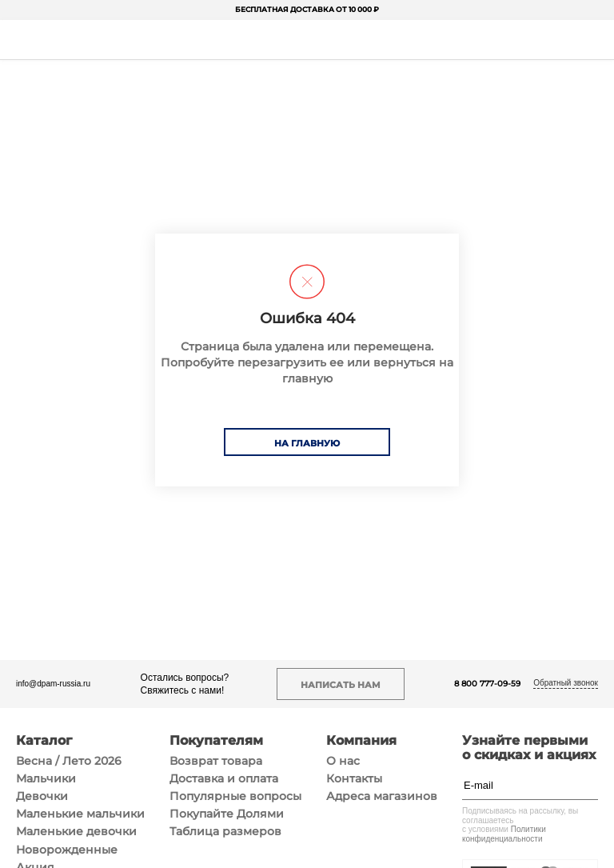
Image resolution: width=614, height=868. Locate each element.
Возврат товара (216, 761)
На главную (307, 443)
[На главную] (305, 40)
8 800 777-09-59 (487, 684)
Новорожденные (67, 850)
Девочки (42, 796)
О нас (343, 761)
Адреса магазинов (382, 796)
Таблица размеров (225, 831)
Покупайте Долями (227, 814)
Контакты (354, 778)
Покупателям (216, 741)
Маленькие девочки (76, 831)
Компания (361, 741)
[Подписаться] (590, 785)
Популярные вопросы (235, 796)
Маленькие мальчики (80, 814)
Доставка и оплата (224, 778)
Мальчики (46, 778)
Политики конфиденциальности (504, 834)
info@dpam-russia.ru (53, 684)
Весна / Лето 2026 (69, 761)
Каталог (44, 741)
